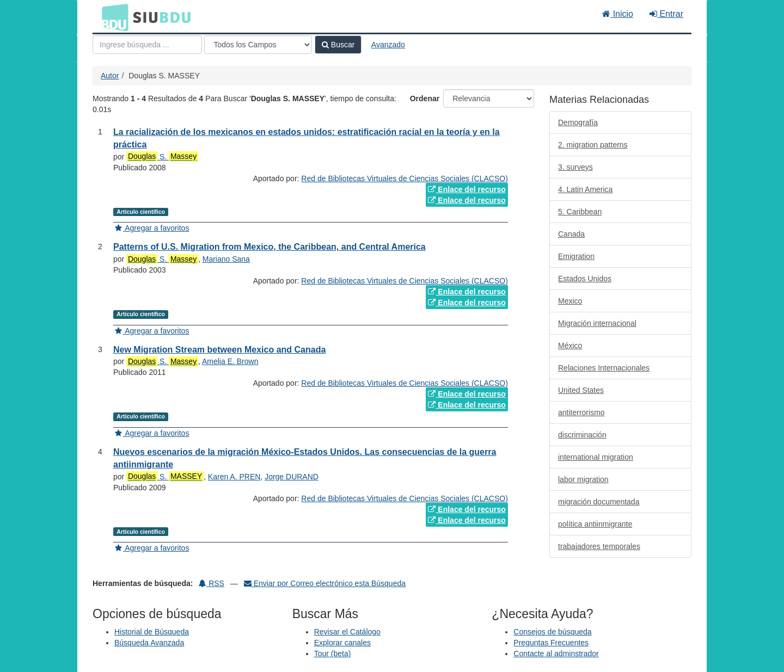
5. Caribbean (580, 212)
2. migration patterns (593, 145)
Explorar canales (342, 643)
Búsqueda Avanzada (149, 643)
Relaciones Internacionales (604, 368)
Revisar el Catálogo (347, 632)
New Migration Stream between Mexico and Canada (219, 350)
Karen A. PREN (234, 477)
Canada (571, 234)
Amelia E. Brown (230, 361)
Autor (110, 76)
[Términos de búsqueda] (147, 45)
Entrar (666, 14)
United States (581, 390)
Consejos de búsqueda (552, 632)
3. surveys (575, 167)
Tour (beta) (333, 653)
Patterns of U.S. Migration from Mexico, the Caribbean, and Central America (269, 247)
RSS (212, 583)
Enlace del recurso (467, 189)
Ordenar (425, 98)
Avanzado (388, 45)
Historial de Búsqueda (152, 632)
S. (162, 156)
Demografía (578, 122)
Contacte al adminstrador (556, 653)
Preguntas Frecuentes (551, 643)
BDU (112, 17)
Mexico (570, 301)
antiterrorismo (581, 412)
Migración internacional (597, 323)
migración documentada (599, 502)
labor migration (583, 479)
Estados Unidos (585, 279)
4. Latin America (585, 189)
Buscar (338, 45)
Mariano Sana (226, 259)
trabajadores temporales (599, 546)
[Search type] (258, 45)
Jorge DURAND (292, 477)
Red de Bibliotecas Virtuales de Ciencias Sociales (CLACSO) (404, 178)
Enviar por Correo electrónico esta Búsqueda (325, 583)
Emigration (576, 256)
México (570, 346)
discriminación (582, 435)
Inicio (618, 14)
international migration (596, 457)
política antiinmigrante (595, 524)
